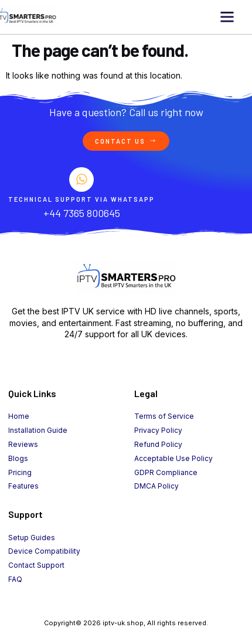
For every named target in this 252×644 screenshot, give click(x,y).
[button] (227, 17)
